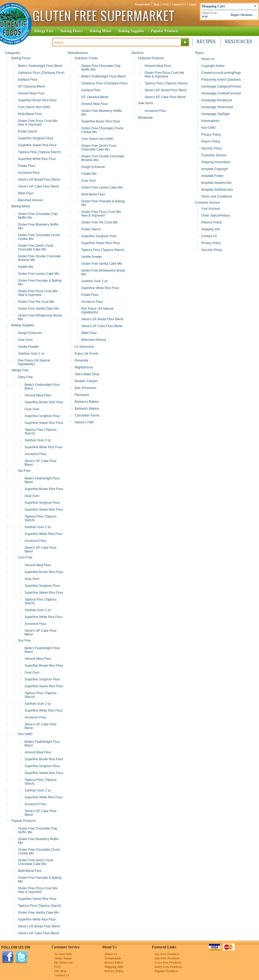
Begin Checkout (242, 15)
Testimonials (143, 4)
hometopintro (211, 121)
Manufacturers (78, 53)
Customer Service (214, 155)
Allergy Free (44, 31)
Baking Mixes (101, 31)
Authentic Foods (86, 58)
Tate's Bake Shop (87, 374)
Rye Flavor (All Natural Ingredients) (34, 362)
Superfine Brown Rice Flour (37, 100)
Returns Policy (212, 222)
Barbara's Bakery (87, 402)
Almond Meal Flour (31, 93)
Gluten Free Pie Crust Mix (36, 302)
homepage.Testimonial (217, 107)
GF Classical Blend (31, 86)
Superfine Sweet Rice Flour (37, 145)
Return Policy (211, 141)
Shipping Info (211, 229)
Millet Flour (26, 193)
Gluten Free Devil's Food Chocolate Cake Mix (35, 248)
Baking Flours (72, 31)
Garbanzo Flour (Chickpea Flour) (41, 73)
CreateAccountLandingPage (221, 73)
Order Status (63, 958)
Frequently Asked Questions (221, 80)
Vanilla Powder (28, 347)
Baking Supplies (131, 31)
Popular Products (165, 31)
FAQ (165, 4)
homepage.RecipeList (217, 100)
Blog (156, 4)
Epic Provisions (86, 388)
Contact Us (179, 4)
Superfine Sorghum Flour (36, 138)
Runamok (82, 360)
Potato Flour (27, 166)
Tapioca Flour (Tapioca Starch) (40, 152)
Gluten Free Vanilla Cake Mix (38, 309)
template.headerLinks (217, 183)
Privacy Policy (211, 135)
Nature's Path (84, 422)
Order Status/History (216, 216)
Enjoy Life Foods (87, 354)
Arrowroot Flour (29, 173)
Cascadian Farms (87, 415)
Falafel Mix (26, 267)
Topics (199, 53)
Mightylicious (84, 367)
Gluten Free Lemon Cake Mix (39, 274)
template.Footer (212, 176)
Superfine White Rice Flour (37, 159)
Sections (137, 53)
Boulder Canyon (86, 381)
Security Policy (212, 148)
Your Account (211, 209)
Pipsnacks (82, 395)
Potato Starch (28, 131)
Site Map (60, 971)
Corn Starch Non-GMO (34, 107)
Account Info (63, 954)
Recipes (206, 42)
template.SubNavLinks (217, 190)
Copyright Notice (213, 66)
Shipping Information (216, 162)
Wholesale (145, 118)
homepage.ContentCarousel (221, 93)
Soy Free (24, 640)
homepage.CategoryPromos (221, 86)
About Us (208, 59)
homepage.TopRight (216, 114)
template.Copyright (215, 169)
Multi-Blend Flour (30, 114)
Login (193, 4)
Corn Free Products (168, 963)
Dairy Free (25, 377)
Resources (239, 42)
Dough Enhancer (30, 333)
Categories (12, 53)
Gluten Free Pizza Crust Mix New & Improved (38, 123)
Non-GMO (25, 734)
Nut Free (24, 471)
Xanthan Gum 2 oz (31, 354)
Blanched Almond (30, 200)
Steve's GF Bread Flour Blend (39, 180)
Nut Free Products (167, 958)
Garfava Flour (28, 80)
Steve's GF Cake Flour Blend (38, 186)
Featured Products (151, 58)
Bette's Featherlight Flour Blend (40, 66)
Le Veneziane (84, 347)
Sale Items (145, 103)
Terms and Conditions (217, 196)
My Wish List (63, 963)
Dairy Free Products (168, 967)
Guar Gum (25, 340)
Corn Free (25, 557)
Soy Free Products (167, 954)
